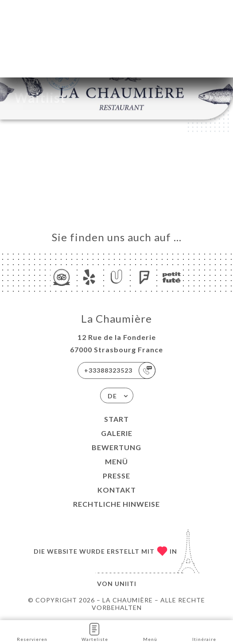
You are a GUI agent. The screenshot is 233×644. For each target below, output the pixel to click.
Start (116, 419)
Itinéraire (204, 631)
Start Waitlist (38, 80)
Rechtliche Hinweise (116, 504)
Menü (116, 461)
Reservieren (32, 631)
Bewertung (116, 447)
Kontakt (117, 490)
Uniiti (126, 584)
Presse (116, 476)
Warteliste (95, 631)
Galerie (117, 433)
